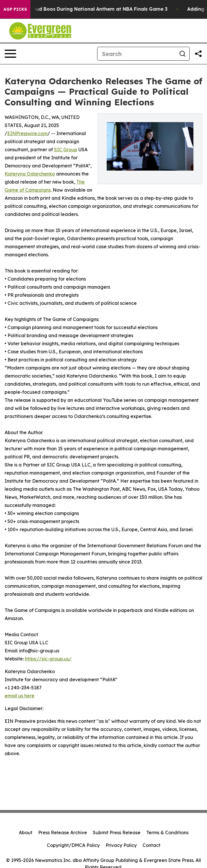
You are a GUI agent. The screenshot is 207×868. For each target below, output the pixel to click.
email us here (20, 696)
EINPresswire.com (27, 133)
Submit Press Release (117, 832)
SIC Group (66, 150)
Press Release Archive (63, 832)
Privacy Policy (121, 845)
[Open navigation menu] (10, 54)
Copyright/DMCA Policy (73, 845)
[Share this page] (198, 54)
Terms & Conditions (167, 832)
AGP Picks (15, 9)
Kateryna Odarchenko (30, 174)
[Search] (136, 54)
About (26, 832)
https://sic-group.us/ (48, 659)
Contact (151, 845)
